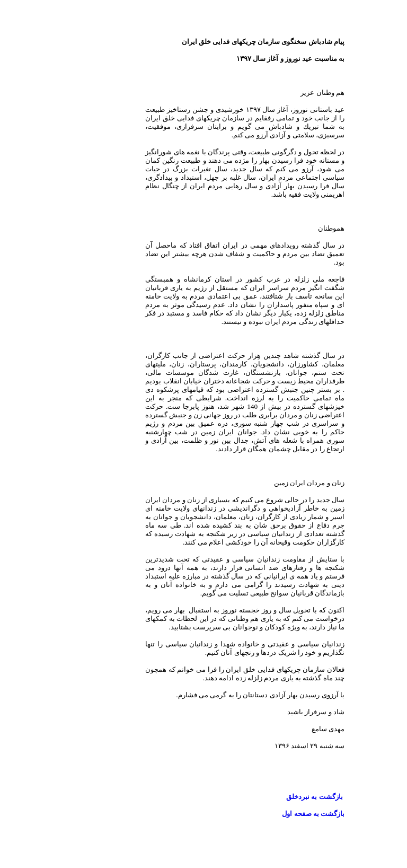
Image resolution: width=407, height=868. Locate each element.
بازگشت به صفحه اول (272, 814)
